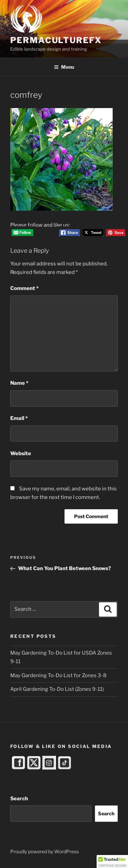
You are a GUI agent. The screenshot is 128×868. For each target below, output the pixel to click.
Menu (64, 67)
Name (19, 383)
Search (19, 799)
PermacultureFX (56, 40)
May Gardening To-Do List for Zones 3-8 (58, 675)
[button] (112, 862)
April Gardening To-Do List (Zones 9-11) (57, 689)
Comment (24, 288)
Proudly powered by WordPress (45, 851)
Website (21, 453)
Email (19, 418)
